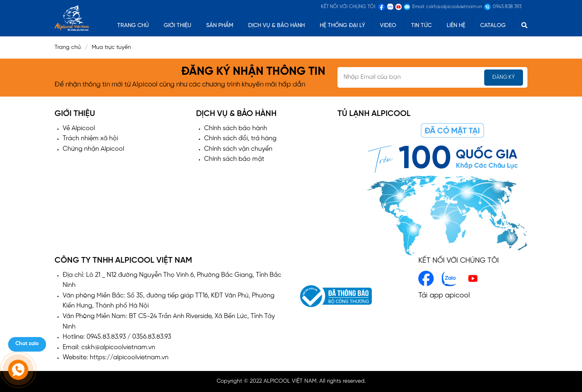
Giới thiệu (177, 26)
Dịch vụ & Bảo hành (276, 26)
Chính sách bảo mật (234, 159)
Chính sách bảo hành (236, 128)
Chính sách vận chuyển (238, 149)
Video (388, 26)
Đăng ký (504, 77)
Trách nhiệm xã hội (90, 138)
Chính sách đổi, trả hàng (240, 138)
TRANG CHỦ (133, 26)
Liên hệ (456, 26)
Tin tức (421, 26)
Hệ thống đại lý (342, 26)
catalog (493, 26)
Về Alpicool (79, 128)
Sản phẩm (220, 26)
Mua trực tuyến (114, 47)
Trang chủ (68, 47)
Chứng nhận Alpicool (93, 149)
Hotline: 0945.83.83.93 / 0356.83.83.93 (117, 337)
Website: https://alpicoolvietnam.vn (116, 357)
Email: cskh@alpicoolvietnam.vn (109, 347)
